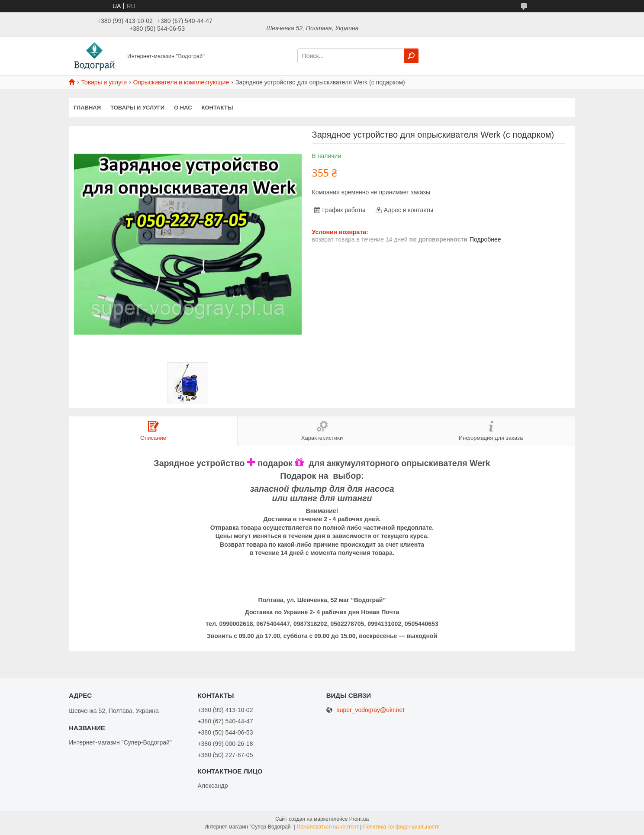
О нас (183, 108)
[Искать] (411, 56)
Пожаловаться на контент (328, 827)
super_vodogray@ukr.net (371, 710)
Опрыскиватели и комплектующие (181, 82)
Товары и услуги (104, 82)
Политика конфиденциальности (401, 827)
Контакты (217, 108)
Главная (87, 108)
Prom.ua (359, 819)
